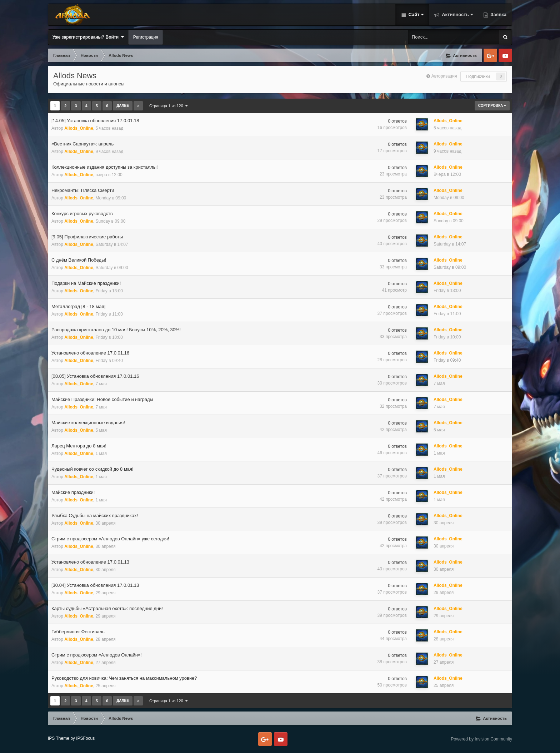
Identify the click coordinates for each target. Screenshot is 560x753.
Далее (123, 106)
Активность (457, 14)
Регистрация (146, 37)
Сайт (415, 14)
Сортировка (492, 106)
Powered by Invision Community (482, 739)
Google (490, 55)
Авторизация (444, 76)
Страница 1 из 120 (168, 106)
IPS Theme (59, 738)
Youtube (505, 55)
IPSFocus (85, 738)
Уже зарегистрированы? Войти (88, 37)
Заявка (498, 14)
